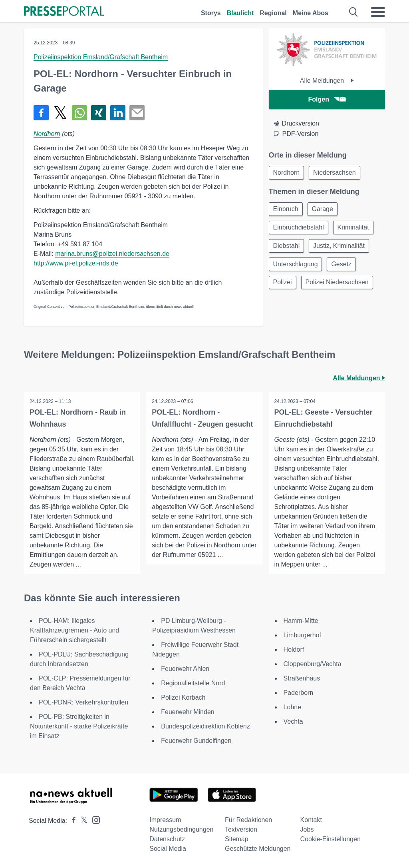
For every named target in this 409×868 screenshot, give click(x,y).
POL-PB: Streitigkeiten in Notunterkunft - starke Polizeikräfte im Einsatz (79, 726)
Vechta (293, 721)
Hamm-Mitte (301, 621)
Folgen (327, 99)
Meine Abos (311, 13)
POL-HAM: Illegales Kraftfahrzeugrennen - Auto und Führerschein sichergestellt (74, 630)
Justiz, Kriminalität (341, 248)
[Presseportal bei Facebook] (71, 821)
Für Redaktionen (248, 820)
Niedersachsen (337, 173)
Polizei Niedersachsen (340, 287)
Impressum (165, 820)
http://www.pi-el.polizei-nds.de (76, 263)
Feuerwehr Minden (188, 712)
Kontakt (311, 820)
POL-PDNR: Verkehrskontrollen (83, 702)
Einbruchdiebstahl (299, 229)
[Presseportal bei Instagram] (94, 819)
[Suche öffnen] (354, 12)
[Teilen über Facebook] (41, 113)
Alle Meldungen (327, 81)
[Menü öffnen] (378, 12)
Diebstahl (287, 248)
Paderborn (299, 693)
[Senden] (137, 113)
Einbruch (287, 210)
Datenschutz (167, 839)
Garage (325, 210)
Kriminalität (356, 229)
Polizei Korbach (183, 697)
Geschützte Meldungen (258, 849)
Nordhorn (47, 134)
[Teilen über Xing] (99, 113)
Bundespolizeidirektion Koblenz (205, 726)
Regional (273, 13)
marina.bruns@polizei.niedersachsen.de (112, 254)
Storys (211, 13)
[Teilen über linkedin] (118, 113)
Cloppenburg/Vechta (313, 664)
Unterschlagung (296, 268)
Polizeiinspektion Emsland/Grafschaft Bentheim (101, 57)
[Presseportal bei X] (82, 821)
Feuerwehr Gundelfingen (196, 741)
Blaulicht (240, 13)
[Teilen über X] (60, 113)
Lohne (293, 707)
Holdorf (294, 650)
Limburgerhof (302, 635)
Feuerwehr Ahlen (185, 669)
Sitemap (237, 839)
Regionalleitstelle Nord (193, 683)
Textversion (241, 829)
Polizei (283, 287)
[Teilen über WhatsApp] (79, 113)
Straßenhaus (302, 678)
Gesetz (344, 268)
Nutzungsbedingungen (181, 829)
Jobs (307, 829)
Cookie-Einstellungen (331, 839)
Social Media (168, 849)
